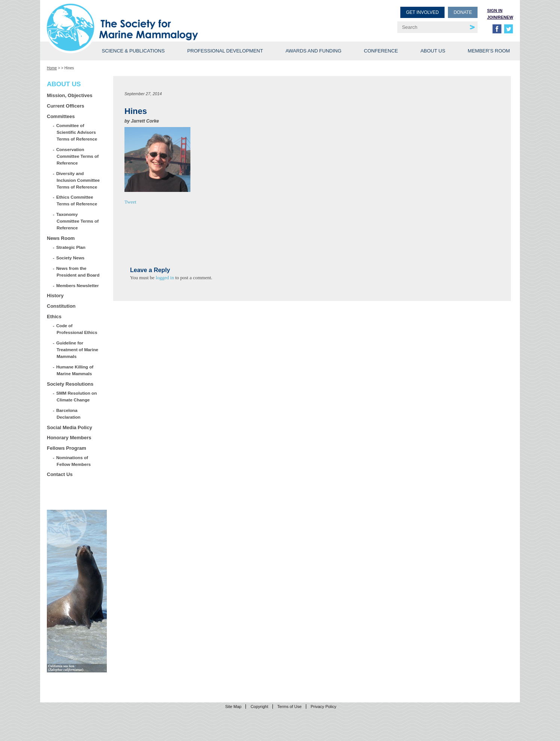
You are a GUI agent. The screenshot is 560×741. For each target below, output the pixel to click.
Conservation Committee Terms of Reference (78, 156)
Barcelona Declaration (69, 414)
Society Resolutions (70, 384)
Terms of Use (290, 707)
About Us (433, 51)
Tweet (130, 202)
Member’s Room (489, 51)
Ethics (54, 317)
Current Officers (66, 106)
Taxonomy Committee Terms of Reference (78, 221)
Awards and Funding (314, 51)
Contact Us (60, 474)
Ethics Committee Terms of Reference (77, 200)
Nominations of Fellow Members (74, 461)
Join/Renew (500, 17)
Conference (381, 51)
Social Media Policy (70, 427)
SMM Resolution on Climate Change (77, 396)
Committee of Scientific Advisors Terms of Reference (77, 132)
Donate (463, 12)
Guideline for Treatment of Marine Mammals (77, 350)
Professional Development (225, 51)
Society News (70, 258)
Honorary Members (69, 438)
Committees (61, 116)
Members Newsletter (78, 285)
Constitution (61, 306)
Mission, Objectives (70, 95)
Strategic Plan (71, 247)
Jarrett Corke (145, 121)
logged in (165, 278)
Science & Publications (133, 51)
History (55, 296)
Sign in (495, 10)
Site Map (233, 707)
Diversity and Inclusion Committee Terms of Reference (78, 180)
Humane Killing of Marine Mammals (75, 370)
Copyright (259, 707)
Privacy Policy (323, 707)
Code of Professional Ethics (77, 329)
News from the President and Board (78, 272)
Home (52, 68)
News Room (61, 238)
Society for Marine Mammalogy (165, 18)
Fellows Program (67, 448)
